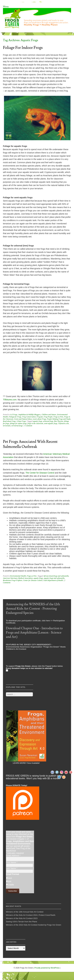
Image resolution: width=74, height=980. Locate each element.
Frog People (48, 417)
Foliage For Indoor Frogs (23, 48)
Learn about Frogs (39, 419)
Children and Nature (49, 415)
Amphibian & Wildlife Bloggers (29, 415)
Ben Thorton (59, 421)
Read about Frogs (9, 421)
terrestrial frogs (17, 426)
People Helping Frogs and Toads (59, 419)
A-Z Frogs (14, 415)
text (10, 881)
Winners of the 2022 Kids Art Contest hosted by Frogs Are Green (34, 925)
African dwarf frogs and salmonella (56, 576)
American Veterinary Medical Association (18, 578)
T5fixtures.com (10, 400)
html (10, 878)
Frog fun (40, 417)
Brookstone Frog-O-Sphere (13, 580)
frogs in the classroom (35, 423)
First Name (12, 862)
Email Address (13, 855)
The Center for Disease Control (40, 473)
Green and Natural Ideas (23, 419)
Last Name (12, 868)
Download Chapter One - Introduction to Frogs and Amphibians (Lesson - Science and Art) (34, 633)
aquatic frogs (38, 421)
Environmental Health (18, 576)
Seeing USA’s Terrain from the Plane (21, 922)
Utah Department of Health (53, 580)
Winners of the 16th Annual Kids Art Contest (25, 912)
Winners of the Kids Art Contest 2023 (22, 918)
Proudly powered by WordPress (47, 968)
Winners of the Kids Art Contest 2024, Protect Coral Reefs (31, 915)
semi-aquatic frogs (51, 423)
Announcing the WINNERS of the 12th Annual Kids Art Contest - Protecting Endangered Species (33, 609)
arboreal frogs (48, 421)
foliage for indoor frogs (18, 423)
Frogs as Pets (58, 417)
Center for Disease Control (33, 580)
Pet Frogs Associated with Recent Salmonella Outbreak (30, 444)
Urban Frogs (21, 421)
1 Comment (28, 426)
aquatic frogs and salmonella (54, 578)
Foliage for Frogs (15, 417)
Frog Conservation (29, 417)
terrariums (7, 426)
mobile (11, 885)
